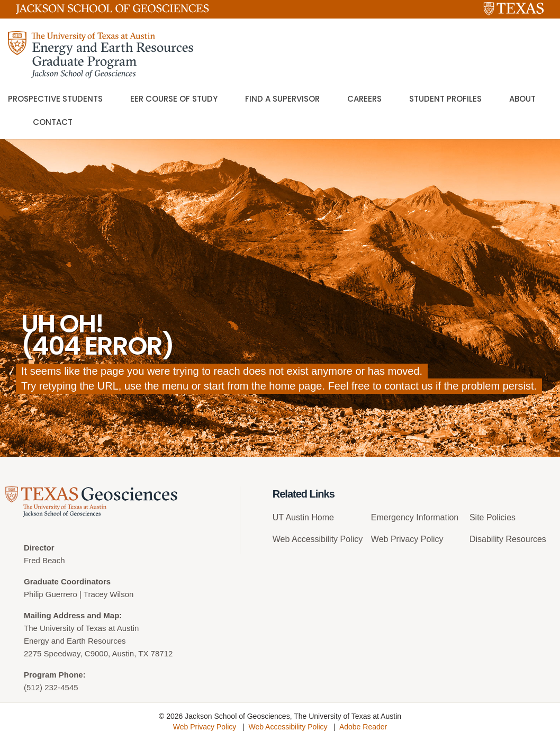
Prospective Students (55, 99)
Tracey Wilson (109, 594)
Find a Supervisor (282, 99)
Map (111, 615)
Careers (364, 99)
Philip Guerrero (51, 594)
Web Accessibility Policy (318, 539)
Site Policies (493, 517)
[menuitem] (318, 522)
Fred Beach (44, 560)
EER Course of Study (174, 99)
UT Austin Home (303, 517)
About (522, 99)
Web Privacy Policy (407, 539)
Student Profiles (445, 99)
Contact (53, 122)
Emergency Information (415, 517)
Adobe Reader (363, 727)
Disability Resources (508, 539)
